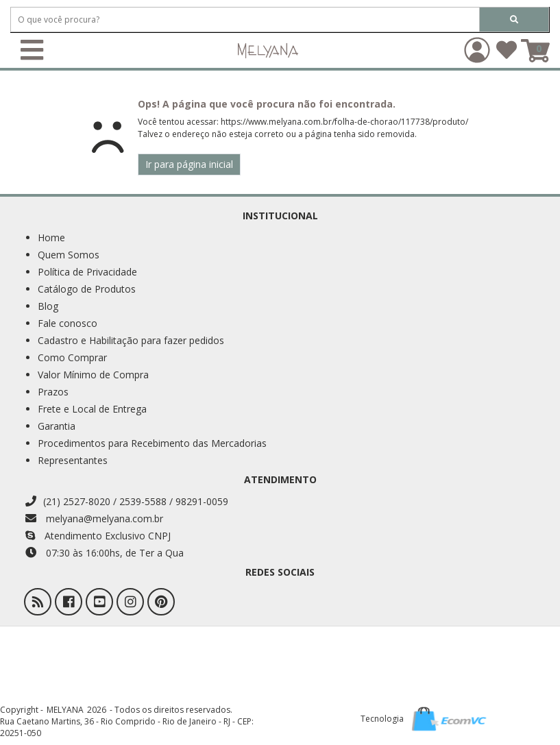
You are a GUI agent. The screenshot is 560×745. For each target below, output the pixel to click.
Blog (48, 306)
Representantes (73, 460)
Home (51, 237)
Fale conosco (68, 323)
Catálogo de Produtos (87, 289)
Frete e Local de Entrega (92, 409)
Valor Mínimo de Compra (93, 375)
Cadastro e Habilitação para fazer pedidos (131, 340)
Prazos (53, 392)
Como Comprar (72, 357)
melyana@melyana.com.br (94, 518)
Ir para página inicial (189, 164)
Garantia (57, 426)
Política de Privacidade (87, 272)
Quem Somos (69, 255)
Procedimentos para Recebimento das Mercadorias (152, 443)
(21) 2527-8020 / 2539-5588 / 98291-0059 (127, 501)
